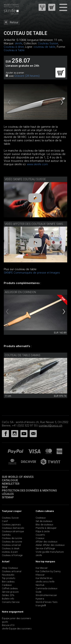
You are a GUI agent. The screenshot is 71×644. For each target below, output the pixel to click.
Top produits (9, 578)
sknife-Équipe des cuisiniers (17, 629)
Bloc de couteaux (44, 525)
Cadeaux (7, 585)
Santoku (6, 535)
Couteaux (41, 518)
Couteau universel (11, 545)
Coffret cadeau (10, 588)
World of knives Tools (47, 602)
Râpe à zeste (43, 531)
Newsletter (11, 484)
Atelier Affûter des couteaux (50, 545)
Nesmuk (40, 585)
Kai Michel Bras (44, 578)
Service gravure (10, 592)
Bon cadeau (8, 582)
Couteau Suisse (48, 43)
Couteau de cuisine (12, 538)
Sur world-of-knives (18, 477)
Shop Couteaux (10, 568)
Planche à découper (46, 528)
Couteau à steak (11, 548)
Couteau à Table (14, 50)
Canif (5, 521)
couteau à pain (10, 552)
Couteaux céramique (13, 531)
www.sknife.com (37, 164)
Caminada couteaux (46, 588)
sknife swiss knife (45, 582)
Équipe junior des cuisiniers (16, 618)
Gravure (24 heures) (27, 76)
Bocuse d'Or (8, 625)
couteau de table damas (23, 355)
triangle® (41, 605)
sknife (19, 43)
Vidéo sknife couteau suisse (25, 179)
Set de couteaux (44, 521)
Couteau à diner (14, 47)
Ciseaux (40, 538)
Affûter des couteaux (46, 542)
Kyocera (40, 599)
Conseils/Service (11, 602)
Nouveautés (8, 575)
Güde (38, 592)
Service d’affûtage (45, 548)
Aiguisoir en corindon (20, 292)
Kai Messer (42, 568)
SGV (5, 487)
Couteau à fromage (12, 555)
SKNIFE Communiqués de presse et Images (32, 273)
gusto (5, 622)
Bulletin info (8, 599)
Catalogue (10, 480)
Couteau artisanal (12, 571)
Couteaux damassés (13, 528)
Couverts (40, 535)
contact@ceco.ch (51, 426)
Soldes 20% (8, 595)
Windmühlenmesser (46, 595)
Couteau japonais (11, 525)
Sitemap (8, 497)
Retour (14, 22)
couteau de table (44, 47)
